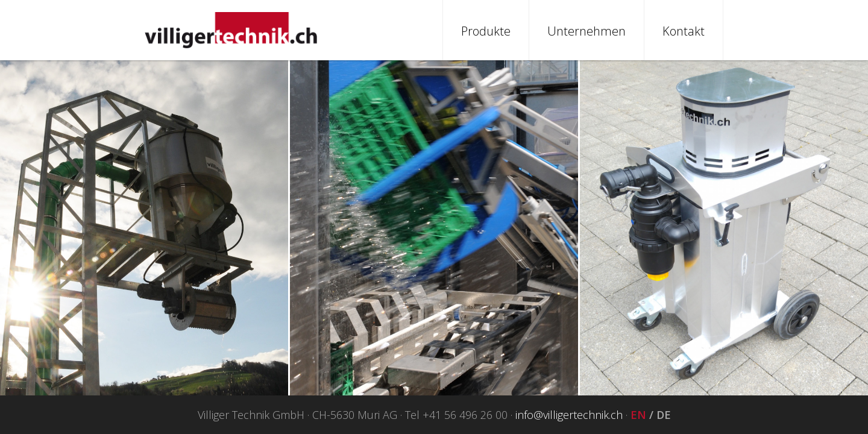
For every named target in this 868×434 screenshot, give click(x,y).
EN (638, 415)
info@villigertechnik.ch (569, 415)
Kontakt (684, 31)
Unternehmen (587, 31)
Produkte (486, 31)
